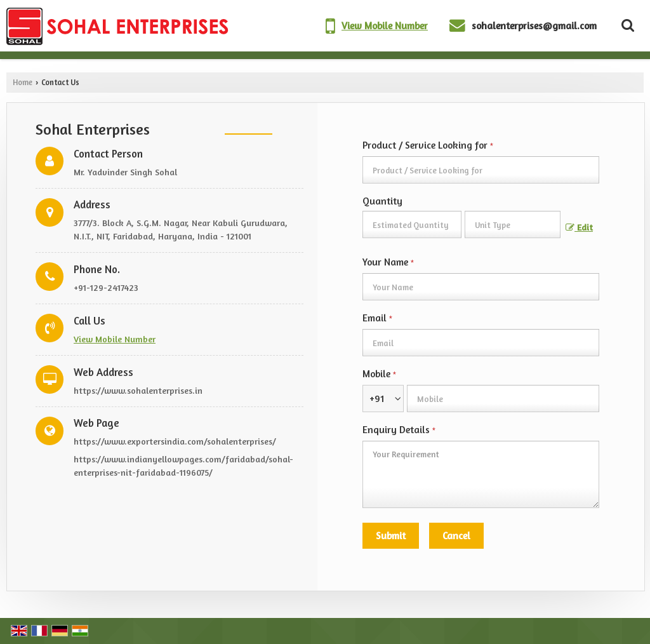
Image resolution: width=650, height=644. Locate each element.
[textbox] (513, 225)
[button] (385, 26)
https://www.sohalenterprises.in (138, 390)
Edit (579, 227)
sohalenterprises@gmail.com (534, 26)
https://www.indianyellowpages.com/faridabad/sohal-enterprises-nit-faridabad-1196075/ (183, 466)
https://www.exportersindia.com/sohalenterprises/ (175, 441)
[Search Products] (626, 25)
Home (23, 82)
